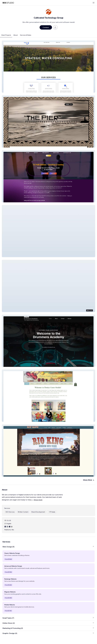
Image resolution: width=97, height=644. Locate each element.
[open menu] (94, 3)
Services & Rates (26, 35)
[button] (48, 67)
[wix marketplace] (8, 3)
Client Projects (6, 35)
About (16, 35)
